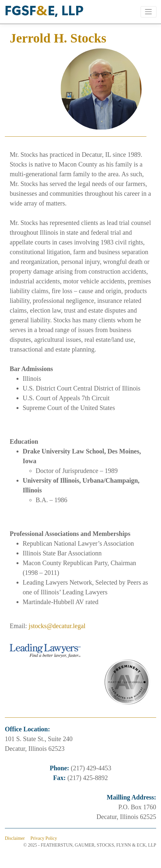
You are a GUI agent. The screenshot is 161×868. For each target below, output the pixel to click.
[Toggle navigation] (149, 12)
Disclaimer (15, 838)
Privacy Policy (44, 838)
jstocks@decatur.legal (57, 626)
